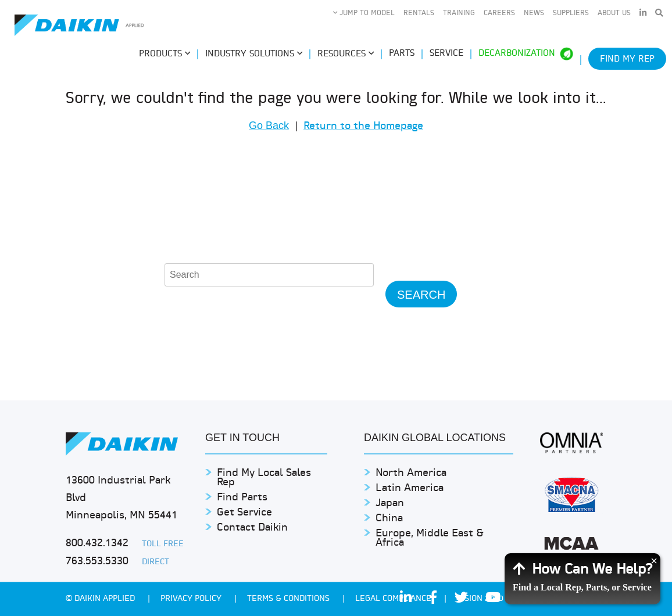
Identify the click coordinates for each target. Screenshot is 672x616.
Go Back (269, 126)
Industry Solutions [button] (254, 54)
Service (446, 54)
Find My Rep (627, 60)
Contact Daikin (252, 528)
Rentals (419, 13)
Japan (390, 504)
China (389, 519)
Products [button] (165, 54)
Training (459, 13)
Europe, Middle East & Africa (430, 538)
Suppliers (571, 13)
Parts (402, 54)
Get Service (244, 513)
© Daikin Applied (101, 599)
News (534, 13)
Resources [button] (346, 54)
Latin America (410, 488)
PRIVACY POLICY (192, 599)
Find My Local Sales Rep (264, 478)
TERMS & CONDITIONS (289, 599)
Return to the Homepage (363, 126)
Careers (499, 13)
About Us (614, 13)
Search (421, 295)
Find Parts (242, 498)
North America (411, 473)
